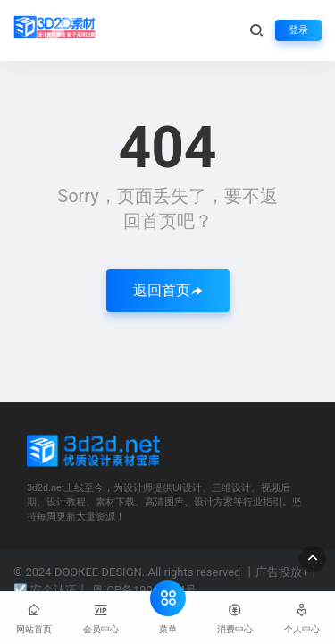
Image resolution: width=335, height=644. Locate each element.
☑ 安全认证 (45, 590)
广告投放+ (282, 572)
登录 (298, 30)
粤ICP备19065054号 (145, 590)
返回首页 (168, 290)
